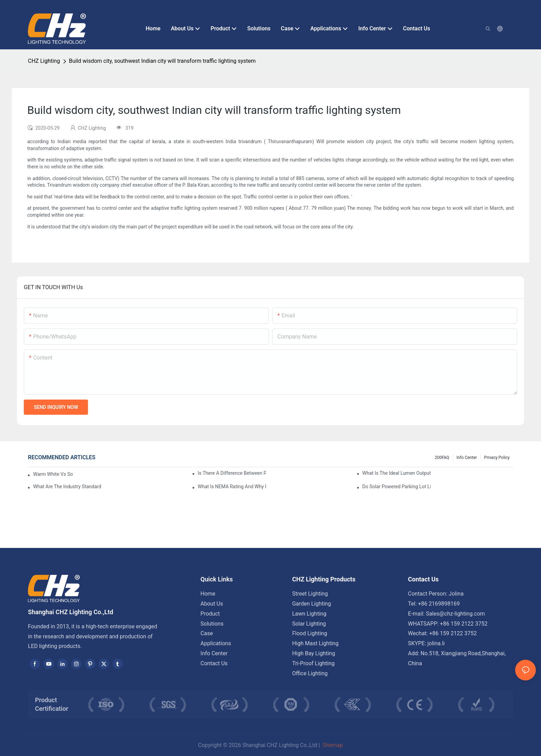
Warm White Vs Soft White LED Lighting (53, 474)
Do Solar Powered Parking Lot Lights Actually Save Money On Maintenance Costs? (396, 487)
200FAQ (442, 458)
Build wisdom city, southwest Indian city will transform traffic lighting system (162, 61)
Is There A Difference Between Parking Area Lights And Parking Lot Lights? (232, 473)
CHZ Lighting (44, 61)
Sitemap (332, 745)
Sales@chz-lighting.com (455, 614)
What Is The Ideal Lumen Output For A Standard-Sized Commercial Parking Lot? (396, 473)
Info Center (467, 458)
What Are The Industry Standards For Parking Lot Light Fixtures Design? (67, 487)
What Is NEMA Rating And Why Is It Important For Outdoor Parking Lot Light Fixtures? (232, 487)
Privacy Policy (497, 458)
